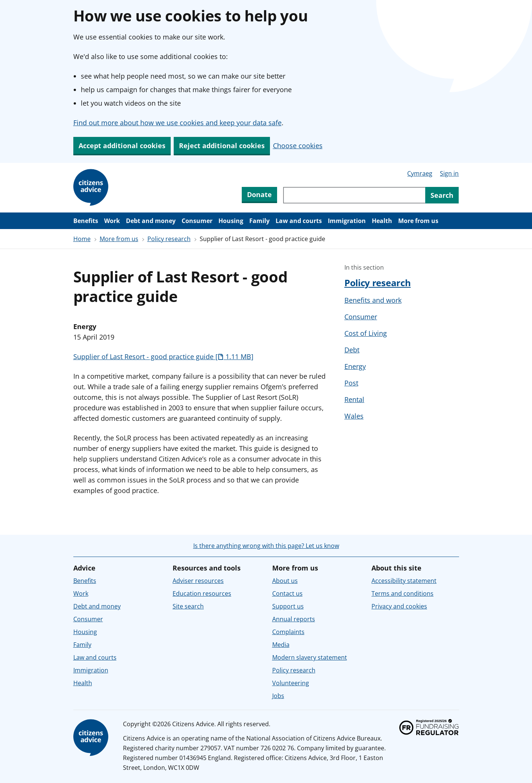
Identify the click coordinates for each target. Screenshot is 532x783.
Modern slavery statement (310, 657)
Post (351, 383)
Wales (354, 416)
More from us (418, 221)
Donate (259, 194)
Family (259, 221)
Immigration (347, 221)
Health (382, 221)
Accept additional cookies (122, 146)
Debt (352, 350)
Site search (188, 606)
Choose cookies (298, 146)
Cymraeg (420, 173)
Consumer (197, 221)
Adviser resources (198, 581)
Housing (231, 221)
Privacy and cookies (399, 606)
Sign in (449, 173)
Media (281, 645)
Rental (354, 399)
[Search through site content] (354, 195)
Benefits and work (373, 300)
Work (112, 221)
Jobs (278, 696)
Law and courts (299, 221)
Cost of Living (366, 333)
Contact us (287, 593)
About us (285, 581)
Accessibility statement (404, 581)
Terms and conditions (402, 593)
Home (82, 239)
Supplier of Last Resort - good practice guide (163, 357)
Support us (288, 606)
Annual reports (294, 619)
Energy (355, 366)
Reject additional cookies (222, 146)
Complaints (288, 632)
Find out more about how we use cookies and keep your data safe (177, 123)
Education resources (202, 593)
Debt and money (151, 221)
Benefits (86, 221)
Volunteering (291, 683)
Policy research (169, 239)
